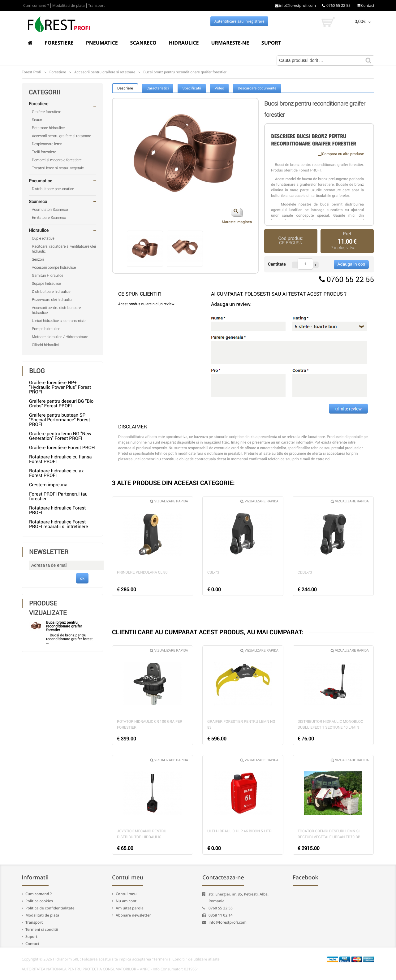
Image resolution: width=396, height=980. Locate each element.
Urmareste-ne (230, 43)
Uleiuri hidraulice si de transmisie (59, 321)
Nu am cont (126, 901)
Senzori (38, 259)
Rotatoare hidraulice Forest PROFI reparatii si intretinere (58, 524)
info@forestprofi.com (295, 6)
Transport (97, 6)
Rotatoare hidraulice (48, 128)
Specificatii (192, 88)
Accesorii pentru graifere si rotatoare (62, 136)
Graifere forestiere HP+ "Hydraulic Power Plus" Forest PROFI (60, 387)
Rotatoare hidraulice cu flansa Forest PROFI (60, 459)
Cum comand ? (36, 6)
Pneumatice (102, 43)
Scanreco (143, 43)
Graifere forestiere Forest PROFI (62, 448)
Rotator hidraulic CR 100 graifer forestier (150, 724)
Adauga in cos (351, 264)
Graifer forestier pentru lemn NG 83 (241, 724)
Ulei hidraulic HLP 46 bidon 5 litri (240, 831)
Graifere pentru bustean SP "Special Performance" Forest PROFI (60, 420)
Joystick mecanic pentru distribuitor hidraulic (142, 834)
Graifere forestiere (46, 112)
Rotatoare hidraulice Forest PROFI (58, 510)
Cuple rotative (43, 238)
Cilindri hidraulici (45, 345)
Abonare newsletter (133, 915)
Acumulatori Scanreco (50, 210)
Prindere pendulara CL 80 (142, 572)
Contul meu (126, 894)
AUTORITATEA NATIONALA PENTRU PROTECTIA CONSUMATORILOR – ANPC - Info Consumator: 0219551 (110, 969)
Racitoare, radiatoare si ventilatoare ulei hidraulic (64, 249)
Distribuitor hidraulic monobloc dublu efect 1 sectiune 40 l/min (330, 724)
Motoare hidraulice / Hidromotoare (60, 337)
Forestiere (59, 43)
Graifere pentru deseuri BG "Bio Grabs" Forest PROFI (61, 403)
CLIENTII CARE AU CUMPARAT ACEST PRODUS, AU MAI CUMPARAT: (208, 632)
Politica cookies (39, 901)
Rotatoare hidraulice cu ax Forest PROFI (56, 473)
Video (220, 88)
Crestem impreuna (48, 485)
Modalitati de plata (69, 6)
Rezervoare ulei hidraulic (52, 300)
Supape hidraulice (46, 284)
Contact (366, 6)
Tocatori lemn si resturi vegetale (58, 168)
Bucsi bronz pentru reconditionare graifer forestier (64, 626)
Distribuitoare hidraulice (51, 292)
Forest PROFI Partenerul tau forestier (58, 496)
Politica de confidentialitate (50, 908)
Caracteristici (158, 88)
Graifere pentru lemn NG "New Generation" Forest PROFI (60, 436)
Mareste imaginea (237, 216)
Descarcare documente (257, 88)
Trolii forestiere (44, 152)
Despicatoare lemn (47, 144)
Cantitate (277, 264)
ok (82, 578)
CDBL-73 (305, 572)
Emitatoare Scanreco (49, 218)
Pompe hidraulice (46, 329)
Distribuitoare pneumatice (53, 189)
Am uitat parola (130, 908)
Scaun (37, 120)
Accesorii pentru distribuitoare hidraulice (56, 310)
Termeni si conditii (42, 929)
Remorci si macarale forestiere (57, 160)
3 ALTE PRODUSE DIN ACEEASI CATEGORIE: (173, 483)
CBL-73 (213, 572)
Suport (271, 43)
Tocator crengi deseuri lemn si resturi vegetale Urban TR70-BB (329, 834)
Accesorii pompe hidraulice (54, 267)
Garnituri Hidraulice (48, 275)
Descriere (125, 88)
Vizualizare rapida (169, 501)
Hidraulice (184, 43)
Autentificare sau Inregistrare (239, 21)
